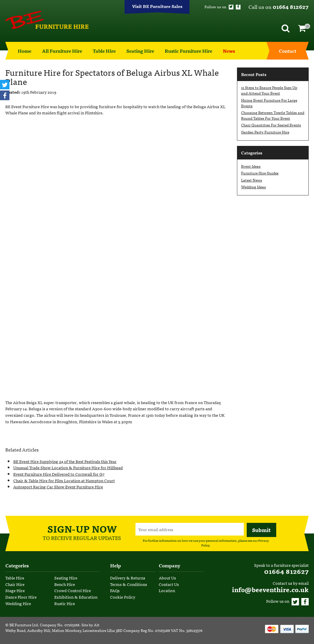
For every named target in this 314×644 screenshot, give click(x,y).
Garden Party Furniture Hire (265, 132)
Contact (288, 51)
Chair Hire (15, 584)
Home (24, 51)
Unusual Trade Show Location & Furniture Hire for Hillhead (68, 467)
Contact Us (169, 584)
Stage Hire (15, 590)
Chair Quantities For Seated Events (271, 125)
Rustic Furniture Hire (188, 51)
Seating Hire (140, 51)
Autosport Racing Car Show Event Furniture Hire (58, 486)
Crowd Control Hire (73, 590)
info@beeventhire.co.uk (270, 589)
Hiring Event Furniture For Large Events (269, 103)
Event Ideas (251, 166)
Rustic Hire (65, 603)
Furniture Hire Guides (260, 173)
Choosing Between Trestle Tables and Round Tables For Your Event (273, 115)
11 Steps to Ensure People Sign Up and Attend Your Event (269, 90)
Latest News (252, 180)
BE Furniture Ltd (24, 625)
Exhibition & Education (76, 597)
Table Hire (104, 51)
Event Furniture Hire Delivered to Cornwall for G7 (59, 474)
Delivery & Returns (128, 578)
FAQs (115, 590)
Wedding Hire (18, 603)
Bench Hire (65, 584)
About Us (167, 578)
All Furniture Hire (62, 51)
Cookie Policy (123, 597)
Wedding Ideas (254, 187)
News (229, 51)
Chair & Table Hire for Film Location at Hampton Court (64, 480)
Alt (97, 625)
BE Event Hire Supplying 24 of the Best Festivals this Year (65, 461)
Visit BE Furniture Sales (157, 6)
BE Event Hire (47, 20)
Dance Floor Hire (21, 597)
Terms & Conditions (129, 584)
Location (167, 590)
